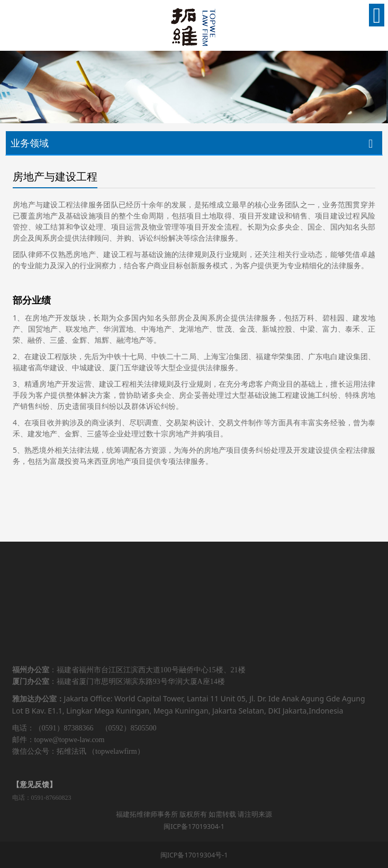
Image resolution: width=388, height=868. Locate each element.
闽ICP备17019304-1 (194, 826)
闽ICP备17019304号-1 (194, 855)
